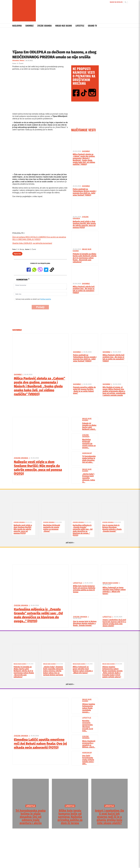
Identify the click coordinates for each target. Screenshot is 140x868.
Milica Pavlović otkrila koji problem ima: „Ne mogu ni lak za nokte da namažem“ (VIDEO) (84, 290)
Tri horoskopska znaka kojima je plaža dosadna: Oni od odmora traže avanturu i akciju (31, 817)
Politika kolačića (46, 299)
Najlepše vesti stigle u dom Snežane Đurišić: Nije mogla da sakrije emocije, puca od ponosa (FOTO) (84, 224)
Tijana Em (17, 254)
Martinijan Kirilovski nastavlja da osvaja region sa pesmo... (89, 444)
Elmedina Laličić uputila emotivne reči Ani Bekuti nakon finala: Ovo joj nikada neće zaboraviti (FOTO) (40, 744)
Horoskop (87, 453)
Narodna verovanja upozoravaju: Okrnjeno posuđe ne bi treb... (88, 726)
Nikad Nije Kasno (64, 26)
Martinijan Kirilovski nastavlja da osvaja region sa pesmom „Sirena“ (52, 528)
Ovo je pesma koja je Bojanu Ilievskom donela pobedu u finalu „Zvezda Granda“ (112, 528)
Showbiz (30, 26)
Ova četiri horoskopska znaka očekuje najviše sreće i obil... (88, 760)
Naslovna (17, 26)
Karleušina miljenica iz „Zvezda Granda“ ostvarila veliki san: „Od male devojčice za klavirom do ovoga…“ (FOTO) (83, 530)
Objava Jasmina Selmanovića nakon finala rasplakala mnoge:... (89, 708)
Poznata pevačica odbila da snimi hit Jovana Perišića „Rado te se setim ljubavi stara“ (84, 390)
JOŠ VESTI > (70, 543)
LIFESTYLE (31, 806)
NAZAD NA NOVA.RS (116, 2)
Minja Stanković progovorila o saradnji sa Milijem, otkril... (89, 744)
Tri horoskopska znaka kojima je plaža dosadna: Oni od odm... (89, 459)
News (22, 60)
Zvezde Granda (44, 26)
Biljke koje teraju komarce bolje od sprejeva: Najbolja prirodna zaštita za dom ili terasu (84, 589)
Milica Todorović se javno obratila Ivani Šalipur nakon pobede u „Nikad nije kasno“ (114, 591)
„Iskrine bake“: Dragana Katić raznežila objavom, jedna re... (89, 478)
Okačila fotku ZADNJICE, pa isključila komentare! (32, 243)
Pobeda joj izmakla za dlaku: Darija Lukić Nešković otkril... (89, 426)
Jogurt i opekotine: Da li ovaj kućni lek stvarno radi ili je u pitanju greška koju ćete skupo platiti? (114, 623)
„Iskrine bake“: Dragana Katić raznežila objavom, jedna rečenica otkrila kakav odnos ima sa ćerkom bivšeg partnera (53, 671)
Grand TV (92, 26)
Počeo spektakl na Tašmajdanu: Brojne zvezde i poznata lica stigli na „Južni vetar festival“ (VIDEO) (85, 192)
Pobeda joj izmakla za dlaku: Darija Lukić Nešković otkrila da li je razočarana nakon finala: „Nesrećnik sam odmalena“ (85, 258)
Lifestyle (80, 26)
